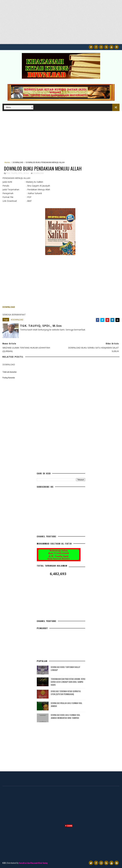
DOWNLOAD (18, 162)
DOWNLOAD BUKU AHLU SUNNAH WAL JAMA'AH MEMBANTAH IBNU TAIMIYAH (65, 716)
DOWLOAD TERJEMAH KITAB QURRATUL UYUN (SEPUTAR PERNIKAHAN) (66, 693)
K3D (4, 863)
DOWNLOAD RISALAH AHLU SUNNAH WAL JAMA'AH (66, 704)
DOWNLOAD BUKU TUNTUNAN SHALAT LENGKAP (65, 668)
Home (7, 162)
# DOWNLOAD (17, 320)
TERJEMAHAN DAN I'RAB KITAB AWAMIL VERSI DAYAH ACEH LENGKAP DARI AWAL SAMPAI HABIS (68, 682)
